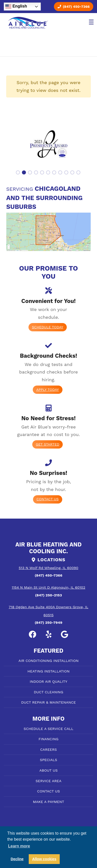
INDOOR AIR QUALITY (48, 681)
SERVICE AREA (48, 781)
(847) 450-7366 (74, 7)
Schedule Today (48, 327)
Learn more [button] (19, 846)
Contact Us (48, 499)
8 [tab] (61, 173)
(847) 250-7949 (49, 623)
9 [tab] (67, 173)
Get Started (47, 444)
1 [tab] (18, 173)
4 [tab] (37, 173)
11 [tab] (79, 173)
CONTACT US (48, 791)
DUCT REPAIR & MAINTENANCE (48, 702)
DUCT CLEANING (48, 692)
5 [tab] (43, 173)
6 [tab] (49, 173)
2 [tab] (24, 173)
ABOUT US (48, 770)
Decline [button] (17, 859)
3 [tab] (30, 173)
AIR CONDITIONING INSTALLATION (48, 661)
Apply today (48, 390)
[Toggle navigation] (90, 23)
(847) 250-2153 (48, 595)
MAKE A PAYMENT (49, 802)
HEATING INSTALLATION (48, 671)
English (16, 7)
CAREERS (48, 750)
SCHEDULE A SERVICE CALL (48, 729)
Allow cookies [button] (44, 859)
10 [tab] (73, 173)
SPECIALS (48, 760)
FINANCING (48, 739)
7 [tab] (55, 173)
